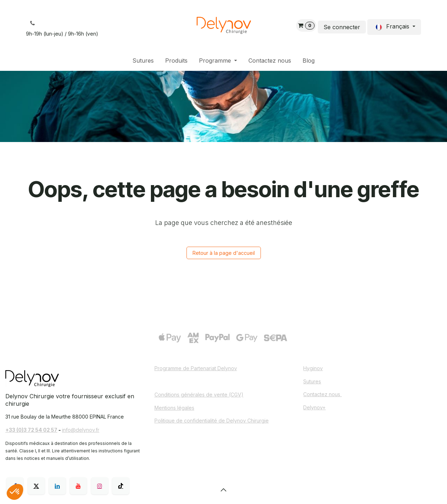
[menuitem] (143, 61)
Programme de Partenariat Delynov (196, 368)
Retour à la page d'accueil (224, 253)
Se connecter (342, 27)
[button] (223, 490)
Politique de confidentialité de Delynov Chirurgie (212, 421)
